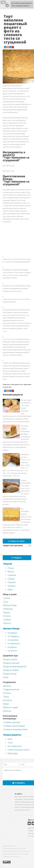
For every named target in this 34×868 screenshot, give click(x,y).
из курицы (12, 633)
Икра (10, 589)
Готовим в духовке (12, 722)
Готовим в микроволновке (15, 729)
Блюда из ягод (10, 674)
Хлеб (10, 739)
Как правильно (15, 746)
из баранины (14, 643)
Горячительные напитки (19, 750)
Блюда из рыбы (10, 659)
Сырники (12, 575)
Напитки (7, 623)
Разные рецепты (12, 735)
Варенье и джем (11, 707)
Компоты (7, 711)
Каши (6, 677)
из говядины (13, 636)
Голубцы (7, 619)
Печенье (7, 693)
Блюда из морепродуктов (15, 666)
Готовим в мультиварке (14, 726)
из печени (12, 651)
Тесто (10, 743)
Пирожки (12, 582)
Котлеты (7, 616)
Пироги (7, 612)
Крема (6, 704)
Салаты (7, 598)
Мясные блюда (11, 628)
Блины (11, 571)
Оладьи (11, 579)
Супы (6, 602)
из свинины (13, 640)
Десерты (7, 686)
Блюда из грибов (11, 670)
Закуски (8, 564)
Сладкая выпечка (11, 689)
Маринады (13, 753)
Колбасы (12, 586)
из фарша (12, 647)
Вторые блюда (10, 605)
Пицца (11, 568)
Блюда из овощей (11, 663)
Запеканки (8, 609)
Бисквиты (8, 700)
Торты (6, 697)
